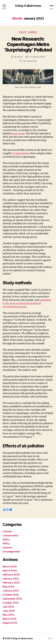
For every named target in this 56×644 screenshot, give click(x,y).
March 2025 (10, 567)
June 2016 (9, 611)
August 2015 (10, 623)
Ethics (6, 539)
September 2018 (12, 599)
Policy (23, 32)
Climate (7, 531)
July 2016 (8, 607)
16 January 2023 (37, 57)
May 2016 (8, 615)
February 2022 (11, 583)
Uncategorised (11, 552)
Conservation (11, 535)
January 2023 (11, 579)
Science (32, 32)
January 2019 (11, 591)
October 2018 (11, 595)
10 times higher (21, 153)
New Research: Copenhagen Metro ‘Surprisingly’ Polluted (28, 44)
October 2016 (11, 603)
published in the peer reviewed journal (27, 303)
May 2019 (8, 587)
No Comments (30, 61)
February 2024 (11, 575)
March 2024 (10, 571)
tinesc (20, 57)
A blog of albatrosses (28, 6)
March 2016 (10, 619)
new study (19, 134)
